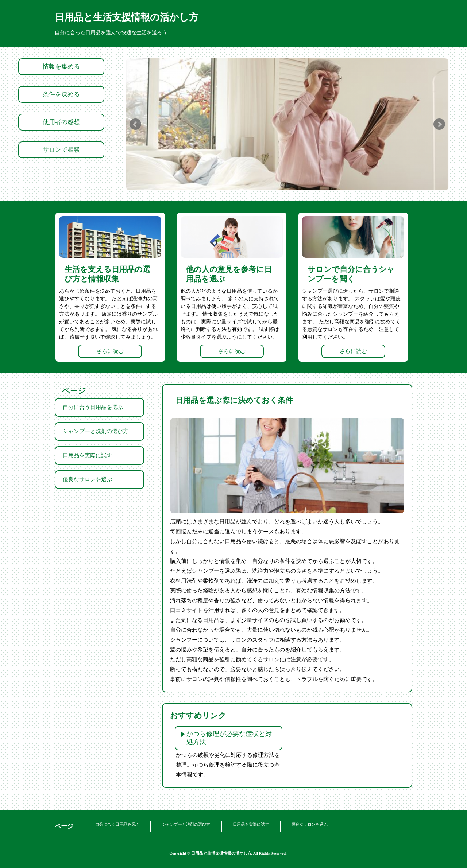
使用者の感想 (61, 122)
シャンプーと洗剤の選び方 (96, 431)
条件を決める (61, 94)
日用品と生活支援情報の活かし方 (127, 17)
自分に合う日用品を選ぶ (93, 407)
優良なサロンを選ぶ (87, 479)
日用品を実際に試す (87, 455)
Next (439, 124)
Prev (135, 124)
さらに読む (110, 351)
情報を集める (61, 67)
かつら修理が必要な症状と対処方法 (229, 738)
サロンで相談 (61, 150)
